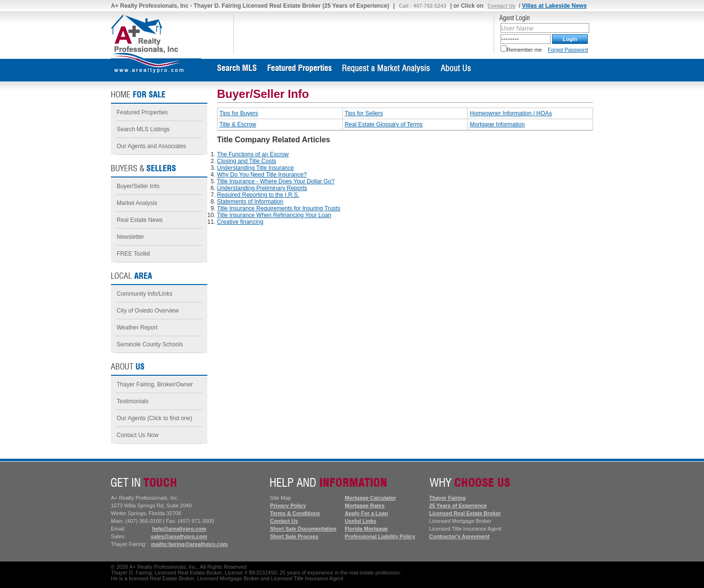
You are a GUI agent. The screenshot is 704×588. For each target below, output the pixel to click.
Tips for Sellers (364, 113)
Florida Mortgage (366, 529)
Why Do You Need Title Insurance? (262, 175)
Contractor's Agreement (459, 536)
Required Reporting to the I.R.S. (258, 195)
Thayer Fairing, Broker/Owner (155, 384)
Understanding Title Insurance (255, 168)
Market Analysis (137, 203)
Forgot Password (568, 50)
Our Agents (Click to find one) (155, 418)
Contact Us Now (138, 435)
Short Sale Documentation (303, 529)
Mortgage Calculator (370, 498)
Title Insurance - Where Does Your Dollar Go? (276, 181)
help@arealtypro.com (179, 529)
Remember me (521, 50)
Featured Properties (142, 112)
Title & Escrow (238, 124)
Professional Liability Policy (380, 536)
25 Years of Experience (458, 506)
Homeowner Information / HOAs (511, 113)
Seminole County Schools (150, 344)
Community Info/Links (144, 294)
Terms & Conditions (295, 513)
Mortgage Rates (365, 506)
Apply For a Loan (366, 513)
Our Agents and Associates (151, 146)
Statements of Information (250, 202)
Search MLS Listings (143, 129)
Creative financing (240, 222)
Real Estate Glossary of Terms (384, 124)
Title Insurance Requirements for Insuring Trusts (279, 208)
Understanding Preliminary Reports (262, 188)
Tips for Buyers (239, 113)
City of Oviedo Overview (148, 311)
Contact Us (501, 6)
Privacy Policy (288, 506)
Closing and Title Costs (247, 161)
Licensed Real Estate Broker (465, 513)
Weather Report (137, 328)
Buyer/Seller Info (138, 186)
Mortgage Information (497, 124)
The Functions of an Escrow (253, 154)
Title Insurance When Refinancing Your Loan (274, 215)
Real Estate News (140, 220)
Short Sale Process (294, 536)
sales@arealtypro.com (179, 536)
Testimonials (133, 401)
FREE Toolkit (133, 254)
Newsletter (130, 237)
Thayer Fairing (447, 498)
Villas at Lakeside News (554, 6)
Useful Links (360, 521)
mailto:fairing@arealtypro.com (189, 544)
